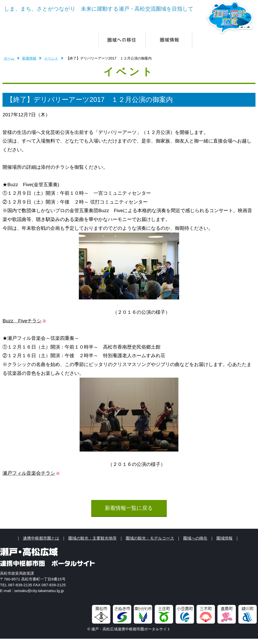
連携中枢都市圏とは (41, 543)
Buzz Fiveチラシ (22, 326)
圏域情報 (224, 543)
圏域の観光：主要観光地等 (92, 543)
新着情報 (29, 64)
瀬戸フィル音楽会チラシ (29, 478)
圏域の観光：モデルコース (150, 543)
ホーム (9, 64)
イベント (51, 64)
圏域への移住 (195, 543)
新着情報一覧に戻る (129, 513)
